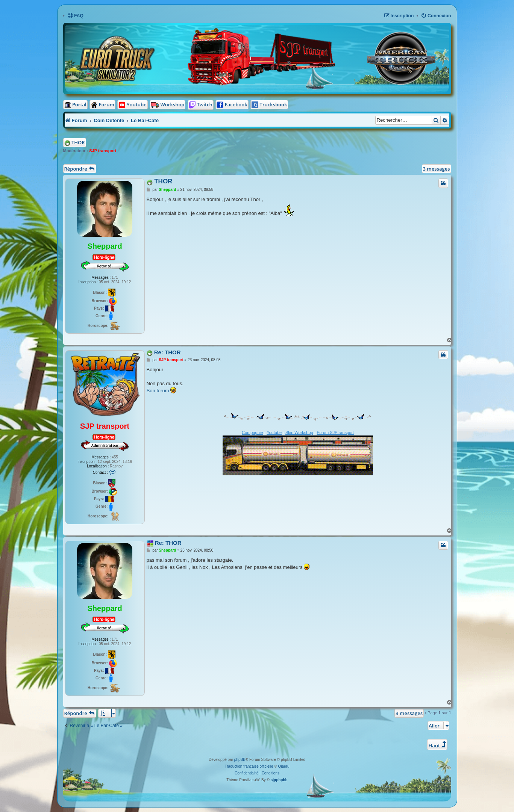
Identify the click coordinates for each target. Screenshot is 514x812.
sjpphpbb (279, 780)
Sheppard (105, 246)
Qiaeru (284, 766)
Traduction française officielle (249, 766)
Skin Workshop (299, 432)
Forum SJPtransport (335, 432)
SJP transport (103, 151)
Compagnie (252, 432)
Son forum (158, 391)
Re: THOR (168, 352)
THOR (78, 142)
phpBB (240, 760)
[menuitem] (75, 16)
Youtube (274, 432)
